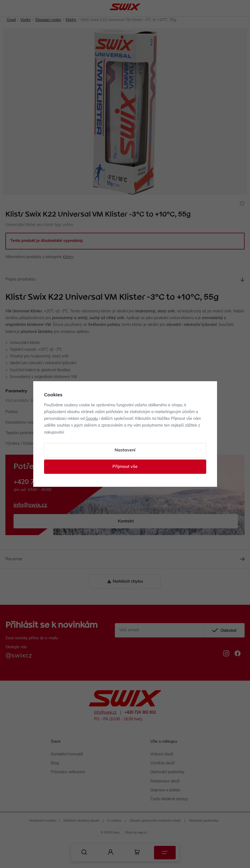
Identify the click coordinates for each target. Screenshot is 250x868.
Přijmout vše (125, 467)
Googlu (92, 419)
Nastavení (125, 450)
